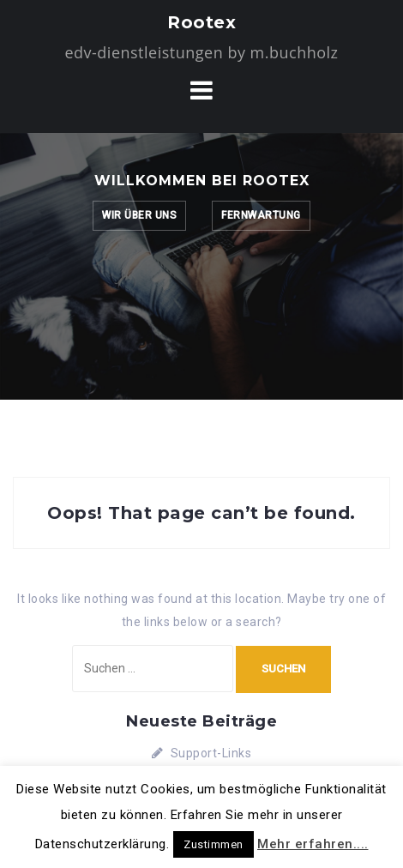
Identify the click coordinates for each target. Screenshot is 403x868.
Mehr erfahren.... (313, 844)
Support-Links (211, 753)
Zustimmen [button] (214, 844)
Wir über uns (139, 215)
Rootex (201, 22)
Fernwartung (261, 215)
